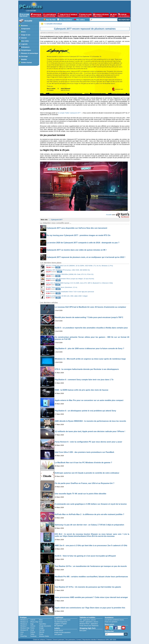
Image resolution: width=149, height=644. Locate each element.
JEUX (113, 15)
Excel (41, 622)
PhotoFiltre (24, 636)
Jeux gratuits (58, 634)
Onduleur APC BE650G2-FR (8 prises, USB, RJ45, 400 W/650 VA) (68, 270)
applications (87, 620)
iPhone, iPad (34, 622)
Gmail (32, 630)
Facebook (33, 636)
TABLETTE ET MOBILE (67, 15)
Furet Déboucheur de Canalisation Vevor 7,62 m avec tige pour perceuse (70, 292)
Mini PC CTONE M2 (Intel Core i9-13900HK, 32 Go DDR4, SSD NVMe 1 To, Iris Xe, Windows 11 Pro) (79, 266)
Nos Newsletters (66, 20)
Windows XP (24, 630)
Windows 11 (24, 620)
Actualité (28, 21)
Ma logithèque (59, 626)
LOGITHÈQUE (50, 15)
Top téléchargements (61, 622)
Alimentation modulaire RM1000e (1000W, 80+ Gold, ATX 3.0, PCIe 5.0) (70, 274)
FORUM (124, 15)
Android (33, 620)
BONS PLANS (85, 15)
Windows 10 (24, 622)
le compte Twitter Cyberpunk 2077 (69, 113)
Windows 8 (24, 624)
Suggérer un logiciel (60, 624)
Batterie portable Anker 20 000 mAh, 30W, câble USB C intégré (67, 296)
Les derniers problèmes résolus (114, 620)
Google (41, 628)
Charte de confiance (39, 640)
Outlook (33, 632)
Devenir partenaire (59, 640)
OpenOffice (43, 624)
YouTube (42, 630)
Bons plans (83, 631)
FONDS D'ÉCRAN (101, 15)
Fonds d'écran (59, 631)
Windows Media (44, 636)
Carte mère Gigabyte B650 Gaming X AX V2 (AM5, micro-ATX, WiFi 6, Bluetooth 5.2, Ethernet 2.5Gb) (79, 283)
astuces (93, 620)
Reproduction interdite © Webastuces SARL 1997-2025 (99, 640)
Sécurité (42, 632)
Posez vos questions (111, 622)
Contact (79, 640)
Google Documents (45, 626)
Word (41, 620)
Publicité (49, 640)
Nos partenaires (70, 640)
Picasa (41, 634)
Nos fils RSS (51, 20)
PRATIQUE (36, 15)
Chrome (33, 626)
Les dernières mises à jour (62, 620)
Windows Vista (25, 628)
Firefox (32, 628)
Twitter (32, 634)
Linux (22, 632)
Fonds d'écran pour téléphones (89, 626)
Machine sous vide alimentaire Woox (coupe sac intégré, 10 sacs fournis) (70, 279)
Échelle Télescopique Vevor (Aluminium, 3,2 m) (62, 287)
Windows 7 (24, 626)
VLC (22, 634)
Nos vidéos (81, 20)
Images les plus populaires (63, 632)
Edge (32, 624)
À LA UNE (24, 15)
